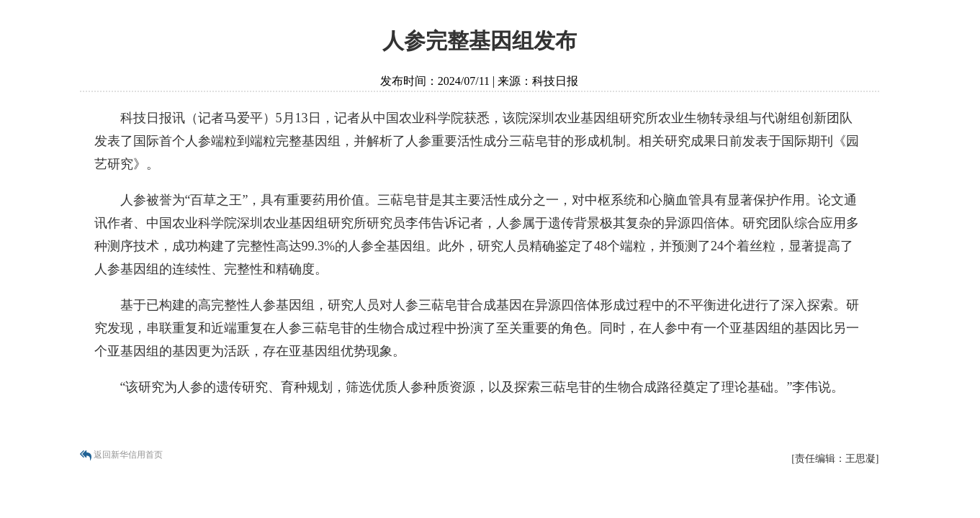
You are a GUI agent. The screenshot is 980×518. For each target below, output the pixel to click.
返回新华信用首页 (128, 455)
